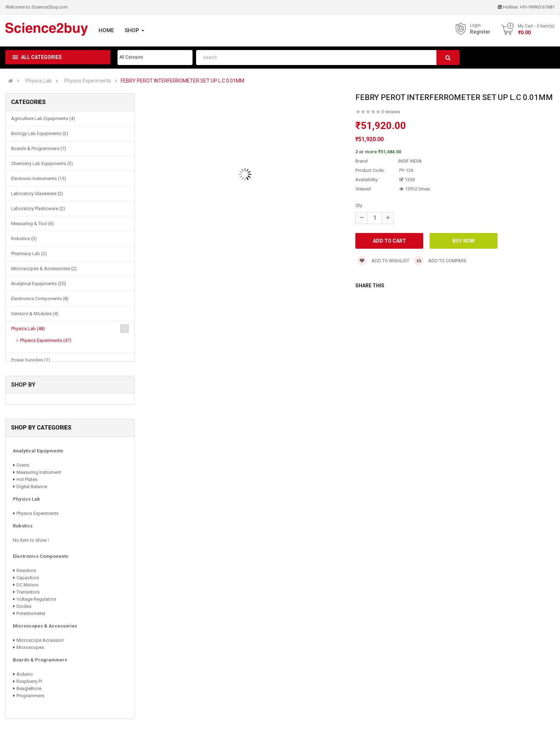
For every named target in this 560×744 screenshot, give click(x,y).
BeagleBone (29, 688)
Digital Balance (32, 487)
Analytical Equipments (38, 451)
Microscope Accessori (40, 640)
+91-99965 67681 (537, 7)
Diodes (24, 606)
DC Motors (27, 585)
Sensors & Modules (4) (35, 314)
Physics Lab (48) (28, 329)
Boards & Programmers (40, 660)
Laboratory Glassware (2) (37, 194)
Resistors (26, 571)
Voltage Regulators (36, 599)
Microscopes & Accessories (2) (44, 269)
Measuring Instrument (39, 472)
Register (480, 32)
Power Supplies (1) (31, 360)
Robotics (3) (24, 239)
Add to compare (440, 261)
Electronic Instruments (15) (39, 178)
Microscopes (30, 647)
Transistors (28, 592)
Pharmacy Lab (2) (29, 254)
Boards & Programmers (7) (39, 148)
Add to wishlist (383, 261)
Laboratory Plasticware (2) (38, 209)
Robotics (23, 526)
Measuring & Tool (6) (32, 224)
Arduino (25, 674)
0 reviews (391, 112)
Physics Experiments (88, 81)
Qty (359, 205)
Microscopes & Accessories (45, 626)
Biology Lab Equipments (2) (40, 133)
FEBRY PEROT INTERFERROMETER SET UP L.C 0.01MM (182, 81)
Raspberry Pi (29, 681)
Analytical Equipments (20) (39, 284)
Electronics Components (41, 556)
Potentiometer (31, 613)
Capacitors (28, 578)
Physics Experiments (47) (46, 340)
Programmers (30, 696)
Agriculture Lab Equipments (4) (43, 118)
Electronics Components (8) (40, 299)
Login (475, 25)
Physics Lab (39, 81)
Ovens (23, 465)
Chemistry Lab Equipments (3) (42, 163)
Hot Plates (27, 479)
